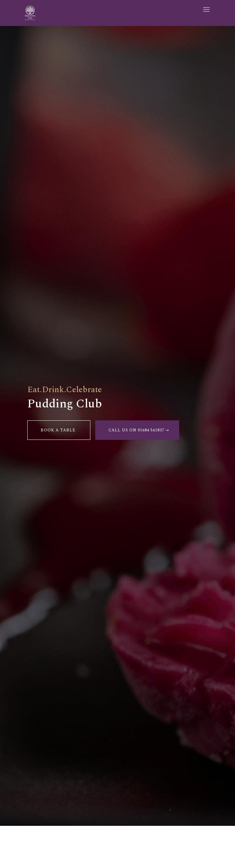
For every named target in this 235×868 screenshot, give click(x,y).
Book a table (58, 430)
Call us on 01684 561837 (136, 430)
